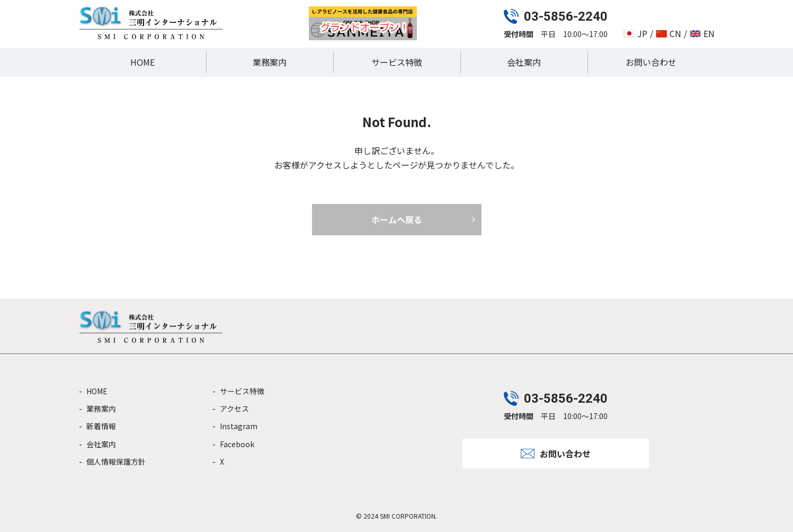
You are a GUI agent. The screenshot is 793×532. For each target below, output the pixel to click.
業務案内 (270, 62)
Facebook (237, 444)
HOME (142, 62)
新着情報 (101, 426)
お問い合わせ (651, 62)
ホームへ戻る (397, 219)
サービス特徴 (397, 62)
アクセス (234, 409)
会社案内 (524, 62)
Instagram (239, 426)
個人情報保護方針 (116, 462)
